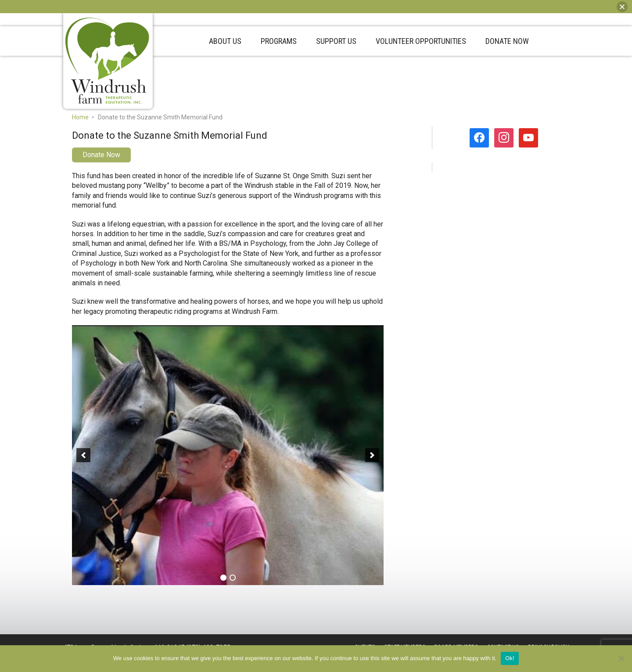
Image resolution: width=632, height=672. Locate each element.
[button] (83, 455)
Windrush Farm (108, 61)
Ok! (510, 658)
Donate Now (101, 155)
